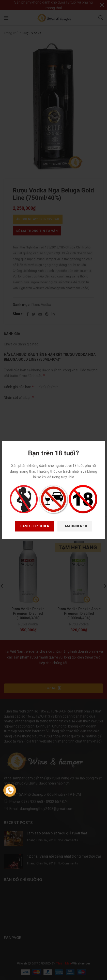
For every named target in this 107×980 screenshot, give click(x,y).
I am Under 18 (75, 526)
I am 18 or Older (35, 526)
